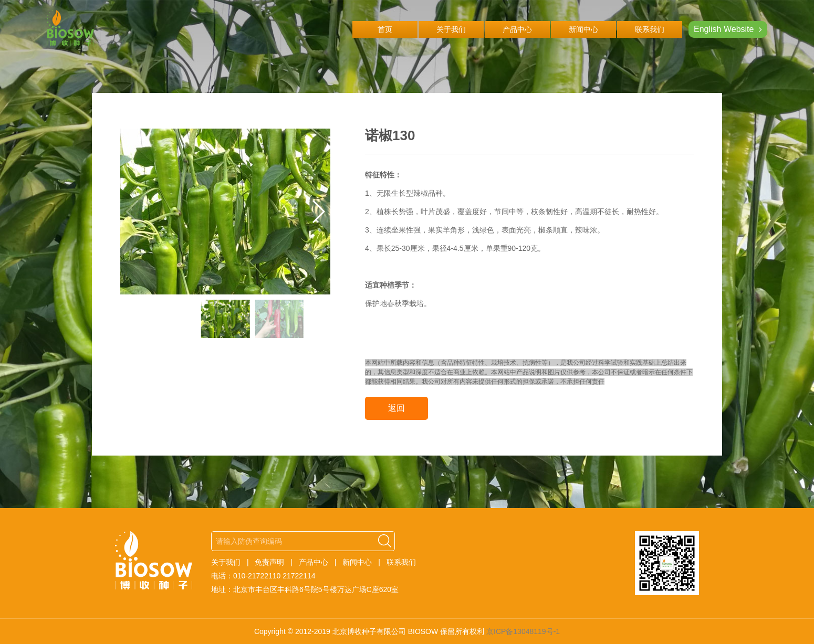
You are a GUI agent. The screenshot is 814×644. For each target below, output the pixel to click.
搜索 (385, 541)
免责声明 (269, 562)
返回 (396, 408)
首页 (385, 29)
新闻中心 (583, 29)
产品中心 (517, 29)
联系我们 (650, 29)
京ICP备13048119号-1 (523, 631)
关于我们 (451, 29)
